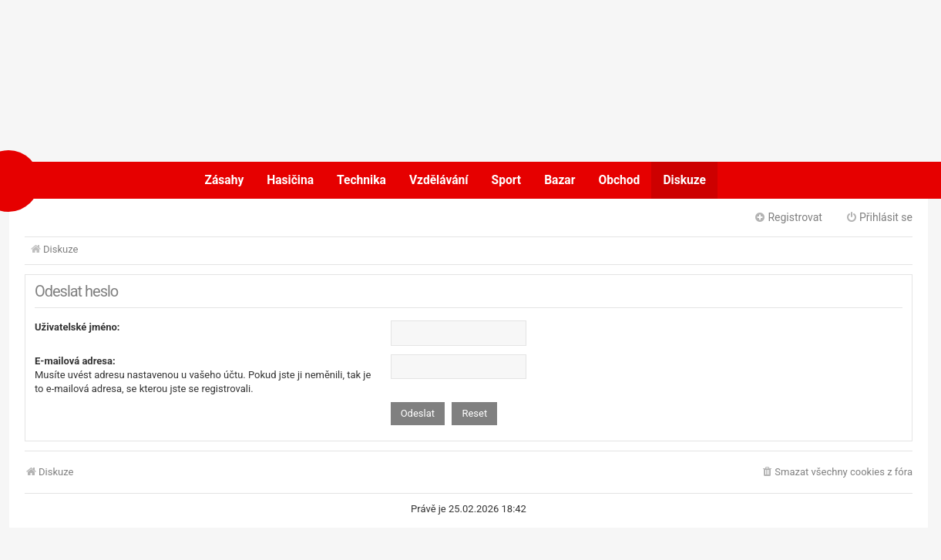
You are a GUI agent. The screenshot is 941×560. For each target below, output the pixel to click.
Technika (361, 180)
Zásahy (225, 180)
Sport (507, 180)
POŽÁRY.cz (58, 180)
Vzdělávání (439, 180)
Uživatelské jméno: (77, 327)
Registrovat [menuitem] (788, 217)
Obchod (619, 180)
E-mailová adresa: (75, 361)
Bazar (560, 180)
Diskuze (684, 180)
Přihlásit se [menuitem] (879, 217)
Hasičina (290, 180)
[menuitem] (837, 473)
